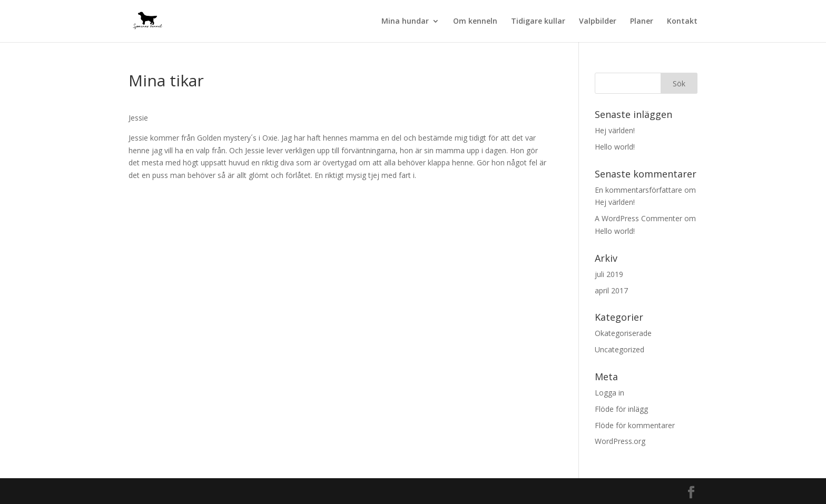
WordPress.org (620, 441)
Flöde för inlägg (621, 409)
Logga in (609, 393)
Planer (642, 22)
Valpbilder (598, 22)
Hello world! (615, 147)
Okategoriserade (623, 333)
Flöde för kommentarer (635, 425)
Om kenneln (475, 22)
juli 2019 (609, 274)
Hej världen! (615, 130)
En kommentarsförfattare (638, 190)
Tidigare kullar (538, 22)
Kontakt (682, 22)
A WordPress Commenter (638, 218)
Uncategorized (619, 349)
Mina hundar (405, 22)
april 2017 (611, 290)
